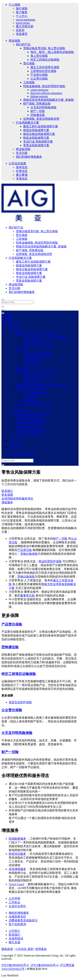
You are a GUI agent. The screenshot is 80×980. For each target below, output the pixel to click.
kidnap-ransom (39, 96)
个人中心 (22, 16)
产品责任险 (25, 550)
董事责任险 (28, 596)
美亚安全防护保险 (20, 702)
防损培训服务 (17, 854)
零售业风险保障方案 (36, 145)
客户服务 (22, 12)
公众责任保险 (39, 79)
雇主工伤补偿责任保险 (45, 67)
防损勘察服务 (17, 839)
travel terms (23, 23)
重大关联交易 (25, 26)
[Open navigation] (3, 310)
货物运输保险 (29, 554)
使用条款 (41, 949)
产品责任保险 (39, 75)
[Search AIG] (17, 302)
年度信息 (22, 171)
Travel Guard (16, 884)
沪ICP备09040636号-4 (44, 965)
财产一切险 (38, 111)
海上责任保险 (39, 56)
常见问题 (22, 153)
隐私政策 (7, 949)
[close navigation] (3, 307)
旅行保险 (22, 8)
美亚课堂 (22, 34)
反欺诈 (20, 30)
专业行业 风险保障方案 (38, 142)
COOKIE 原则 (24, 949)
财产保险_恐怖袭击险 (37, 104)
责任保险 (29, 63)
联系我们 (7, 491)
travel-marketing (26, 20)
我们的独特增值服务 (29, 157)
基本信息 (22, 167)
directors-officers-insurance (46, 93)
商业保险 (14, 41)
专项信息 (22, 179)
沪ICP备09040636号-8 (15, 965)
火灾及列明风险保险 (43, 107)
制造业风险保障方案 (36, 138)
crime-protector (39, 90)
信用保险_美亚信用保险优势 (41, 119)
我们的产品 (23, 44)
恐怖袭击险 (38, 115)
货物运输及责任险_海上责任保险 (44, 48)
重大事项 (22, 175)
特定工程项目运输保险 (45, 60)
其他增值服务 (17, 869)
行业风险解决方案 (28, 123)
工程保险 (29, 82)
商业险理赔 (23, 149)
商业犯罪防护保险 (50, 561)
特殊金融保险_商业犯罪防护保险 (44, 86)
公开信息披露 (17, 163)
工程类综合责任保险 (43, 71)
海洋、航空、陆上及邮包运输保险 (52, 52)
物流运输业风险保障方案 (39, 134)
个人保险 (14, 5)
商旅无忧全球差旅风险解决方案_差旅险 (49, 100)
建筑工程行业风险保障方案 (41, 126)
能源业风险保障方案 (36, 130)
